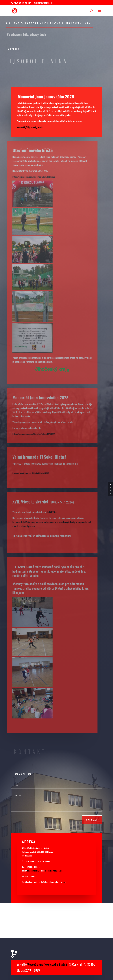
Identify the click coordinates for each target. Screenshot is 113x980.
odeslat (92, 820)
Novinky (14, 49)
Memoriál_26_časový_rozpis (28, 127)
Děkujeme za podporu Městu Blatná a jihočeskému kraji (49, 23)
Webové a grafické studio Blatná (47, 964)
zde (64, 882)
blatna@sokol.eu (34, 871)
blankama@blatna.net (54, 871)
